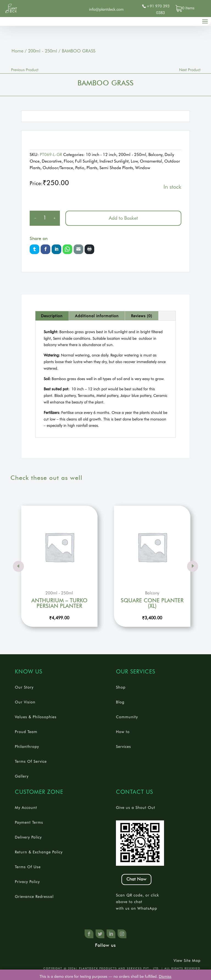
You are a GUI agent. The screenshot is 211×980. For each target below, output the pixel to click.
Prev (18, 566)
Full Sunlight (86, 161)
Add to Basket (123, 218)
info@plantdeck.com (106, 9)
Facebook (45, 249)
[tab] (52, 316)
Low (134, 161)
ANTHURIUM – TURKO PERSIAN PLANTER (59, 603)
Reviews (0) (142, 316)
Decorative (52, 161)
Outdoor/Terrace (58, 168)
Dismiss (165, 976)
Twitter (34, 249)
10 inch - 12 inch (101, 155)
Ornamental (151, 161)
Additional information (97, 316)
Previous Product (25, 70)
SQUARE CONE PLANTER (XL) (152, 603)
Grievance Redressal (34, 897)
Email (78, 249)
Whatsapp (67, 249)
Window (143, 168)
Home (17, 51)
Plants (92, 168)
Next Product (190, 70)
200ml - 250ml (43, 51)
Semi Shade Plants (116, 168)
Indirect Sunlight (114, 161)
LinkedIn (56, 249)
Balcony (155, 155)
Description (52, 316)
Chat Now (136, 879)
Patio (80, 168)
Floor (68, 161)
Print (89, 249)
